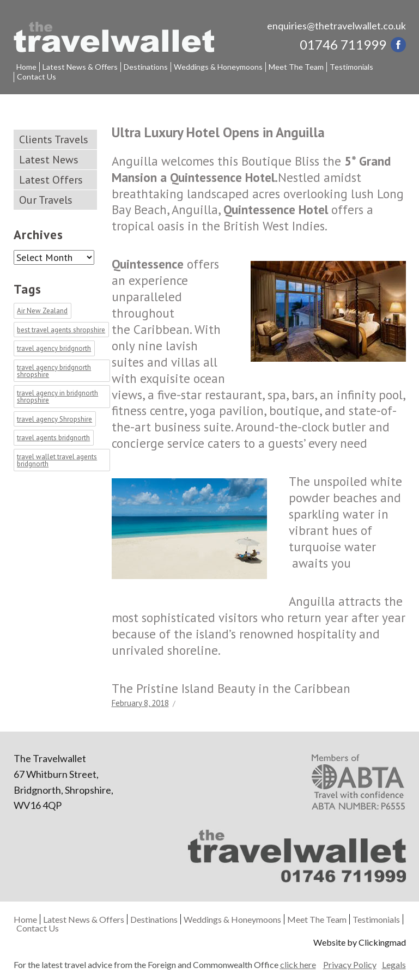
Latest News (49, 160)
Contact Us (37, 77)
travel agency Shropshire (54, 419)
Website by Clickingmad (360, 942)
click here (298, 964)
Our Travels (46, 200)
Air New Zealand (42, 311)
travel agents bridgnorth (53, 438)
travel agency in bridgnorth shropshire (57, 397)
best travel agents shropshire (61, 330)
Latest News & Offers (80, 67)
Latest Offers (51, 180)
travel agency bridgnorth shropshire (54, 371)
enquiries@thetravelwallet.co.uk (336, 26)
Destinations (146, 67)
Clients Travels (54, 139)
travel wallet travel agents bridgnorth (57, 460)
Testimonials (351, 67)
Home (26, 67)
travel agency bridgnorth (54, 349)
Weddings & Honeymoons (218, 67)
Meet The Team (296, 67)
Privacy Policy (350, 965)
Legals (394, 965)
